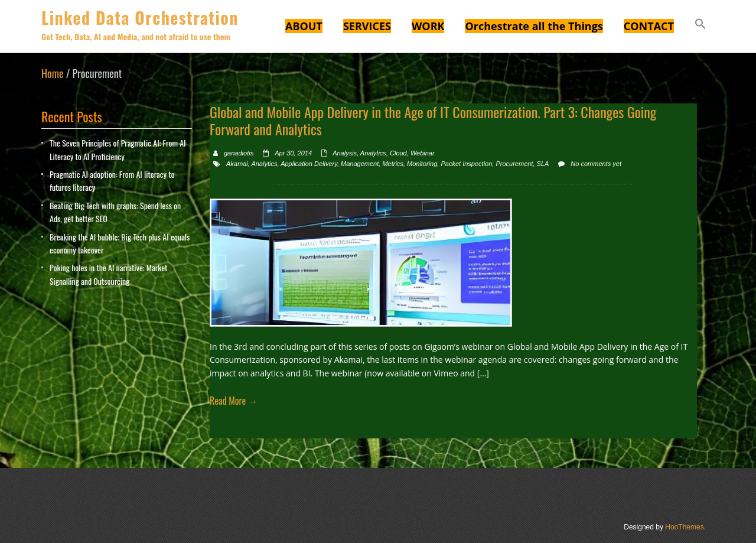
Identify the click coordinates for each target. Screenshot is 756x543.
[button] (700, 25)
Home (53, 73)
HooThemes (684, 527)
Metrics (392, 164)
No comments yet (596, 164)
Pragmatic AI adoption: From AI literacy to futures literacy (112, 181)
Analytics (373, 153)
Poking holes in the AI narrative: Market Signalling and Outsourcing (108, 274)
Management (360, 164)
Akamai (237, 164)
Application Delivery (309, 164)
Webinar (423, 153)
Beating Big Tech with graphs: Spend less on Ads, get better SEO (115, 212)
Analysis (345, 153)
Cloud (398, 153)
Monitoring (422, 164)
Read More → (234, 401)
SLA (543, 164)
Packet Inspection (466, 164)
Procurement (514, 164)
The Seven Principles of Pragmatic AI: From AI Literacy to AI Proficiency (118, 149)
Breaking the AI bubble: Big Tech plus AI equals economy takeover (120, 243)
